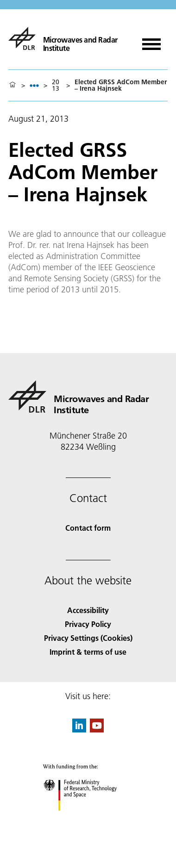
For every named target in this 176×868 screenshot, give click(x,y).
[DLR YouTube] (97, 729)
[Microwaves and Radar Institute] (68, 38)
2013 (56, 85)
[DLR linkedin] (79, 729)
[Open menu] (151, 41)
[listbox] (34, 85)
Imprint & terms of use (88, 652)
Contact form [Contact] (88, 528)
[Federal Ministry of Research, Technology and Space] (88, 819)
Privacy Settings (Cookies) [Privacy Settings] (88, 638)
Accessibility (88, 610)
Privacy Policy (88, 624)
